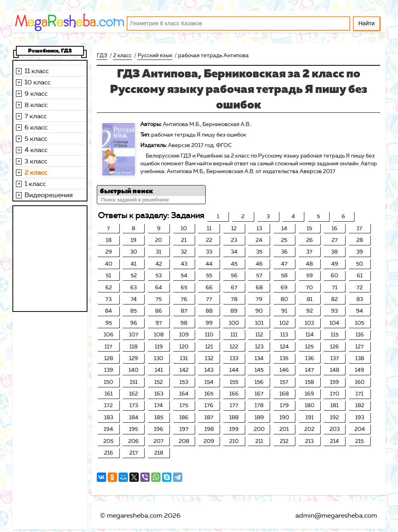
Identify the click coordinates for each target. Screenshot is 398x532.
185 (159, 417)
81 (310, 299)
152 (159, 382)
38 (334, 252)
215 (360, 441)
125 (309, 347)
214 (334, 441)
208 (184, 441)
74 (134, 299)
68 (259, 288)
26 (310, 240)
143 (209, 370)
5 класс (36, 138)
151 (134, 382)
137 (335, 358)
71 (335, 288)
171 (360, 394)
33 (209, 252)
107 (134, 335)
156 (259, 382)
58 (284, 276)
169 (309, 394)
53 (159, 276)
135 (284, 358)
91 (284, 311)
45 (234, 264)
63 (134, 288)
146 (284, 370)
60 (334, 276)
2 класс (36, 172)
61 (360, 276)
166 (234, 394)
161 (109, 394)
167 (259, 394)
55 (209, 276)
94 (360, 311)
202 (309, 429)
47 (284, 264)
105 (360, 323)
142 (184, 370)
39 (360, 252)
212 (284, 441)
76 (184, 299)
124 (284, 347)
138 (360, 358)
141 (159, 370)
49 (335, 264)
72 (360, 288)
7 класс (36, 116)
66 (209, 288)
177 (234, 405)
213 (309, 441)
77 (209, 299)
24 (259, 240)
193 (360, 417)
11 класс (37, 71)
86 (159, 311)
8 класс (36, 105)
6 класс (36, 127)
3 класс (36, 161)
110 (209, 335)
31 (159, 252)
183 (109, 417)
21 (184, 240)
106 (109, 335)
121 (209, 347)
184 (134, 417)
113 (284, 335)
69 (284, 288)
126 (334, 347)
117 (108, 347)
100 (234, 323)
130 (159, 358)
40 (109, 264)
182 (360, 405)
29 (109, 252)
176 (209, 405)
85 (134, 311)
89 (234, 311)
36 (284, 252)
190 (284, 417)
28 (360, 240)
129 (134, 358)
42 (159, 264)
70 (309, 288)
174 (159, 405)
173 (134, 405)
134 (259, 358)
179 (284, 405)
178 (259, 405)
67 (234, 288)
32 (184, 252)
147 (310, 370)
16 (334, 228)
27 (335, 240)
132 (209, 358)
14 (284, 228)
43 (184, 264)
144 (234, 370)
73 (108, 299)
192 (334, 417)
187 (209, 417)
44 (209, 264)
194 (108, 429)
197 (184, 429)
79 (259, 299)
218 (159, 453)
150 (108, 382)
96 (134, 323)
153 (184, 382)
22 (209, 240)
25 (284, 240)
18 (109, 240)
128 (109, 358)
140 (134, 370)
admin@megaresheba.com (336, 515)
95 (109, 323)
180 (310, 405)
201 (284, 429)
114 (310, 335)
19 (134, 240)
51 (108, 276)
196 (159, 429)
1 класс (35, 184)
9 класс (36, 93)
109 (184, 335)
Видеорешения (49, 195)
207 (159, 441)
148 (335, 370)
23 (234, 240)
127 (360, 347)
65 (184, 288)
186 (184, 417)
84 (108, 311)
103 (309, 323)
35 (259, 252)
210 (234, 441)
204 (360, 429)
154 (209, 382)
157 (284, 382)
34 (234, 252)
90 (259, 311)
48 (309, 264)
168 (284, 394)
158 (310, 382)
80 (284, 299)
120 (184, 347)
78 (234, 299)
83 (360, 299)
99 (209, 323)
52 (134, 276)
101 (259, 323)
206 (134, 441)
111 (234, 335)
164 (184, 394)
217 (134, 453)
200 (259, 429)
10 (184, 228)
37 (309, 252)
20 (159, 240)
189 (259, 417)
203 (335, 429)
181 (334, 405)
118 (134, 347)
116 (360, 335)
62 (109, 288)
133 (234, 358)
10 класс (38, 82)
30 (134, 252)
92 (310, 311)
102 (284, 323)
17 (360, 228)
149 (360, 370)
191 (310, 417)
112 (259, 335)
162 (134, 394)
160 (360, 382)
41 (134, 264)
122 (234, 347)
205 (108, 441)
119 (159, 347)
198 (209, 429)
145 (259, 370)
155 (234, 382)
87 (184, 311)
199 (234, 429)
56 (234, 276)
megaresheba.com (135, 515)
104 (334, 323)
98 (184, 323)
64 (159, 288)
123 (259, 347)
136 (310, 358)
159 (334, 382)
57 (259, 276)
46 (259, 264)
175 (184, 405)
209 (209, 441)
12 (234, 228)
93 (334, 311)
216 (109, 453)
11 (209, 228)
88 (209, 311)
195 (134, 429)
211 (259, 441)
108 (159, 335)
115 (335, 335)
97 (159, 323)
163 (159, 394)
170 (335, 394)
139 (109, 370)
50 (360, 264)
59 (310, 276)
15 (309, 228)
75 (159, 299)
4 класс (36, 150)
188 (234, 417)
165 (209, 394)
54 (184, 276)
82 (334, 299)
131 (184, 358)
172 (108, 405)
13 (259, 228)
